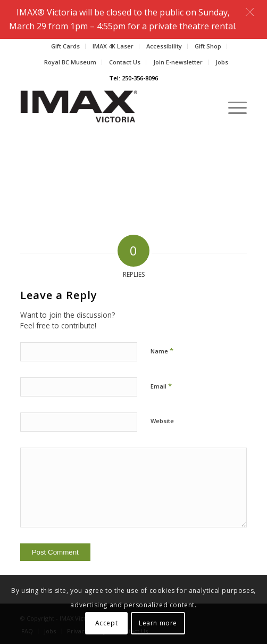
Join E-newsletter (178, 62)
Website (162, 421)
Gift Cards (65, 46)
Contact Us (125, 62)
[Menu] (232, 107)
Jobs (222, 62)
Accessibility (164, 46)
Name (162, 351)
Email (161, 386)
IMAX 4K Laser (113, 46)
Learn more (158, 623)
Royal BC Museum (70, 62)
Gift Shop (208, 46)
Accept (107, 623)
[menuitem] (66, 46)
